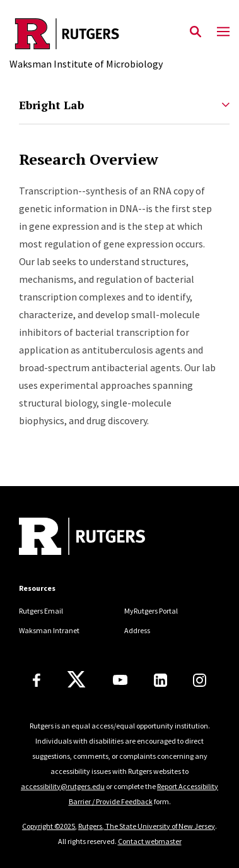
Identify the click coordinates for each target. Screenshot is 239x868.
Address (137, 630)
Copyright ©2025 (49, 826)
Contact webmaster (150, 841)
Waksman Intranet (49, 630)
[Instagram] (200, 680)
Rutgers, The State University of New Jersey (147, 826)
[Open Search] (195, 32)
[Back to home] (104, 538)
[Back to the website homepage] (86, 34)
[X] (76, 680)
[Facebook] (37, 680)
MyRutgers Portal (151, 611)
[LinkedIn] (160, 680)
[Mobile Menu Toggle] (223, 32)
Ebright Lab (51, 105)
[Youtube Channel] (120, 680)
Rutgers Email (41, 611)
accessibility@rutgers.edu (63, 786)
